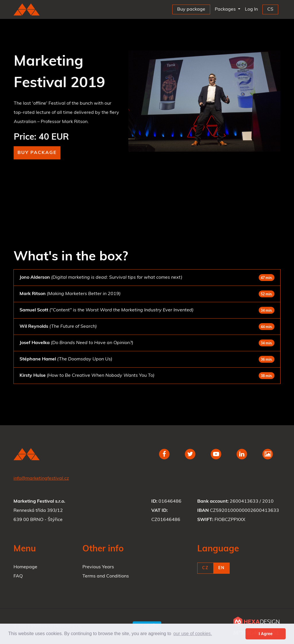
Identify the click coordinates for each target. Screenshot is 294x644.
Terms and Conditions (106, 576)
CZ (205, 568)
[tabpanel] (204, 101)
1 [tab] (204, 155)
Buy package (38, 153)
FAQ (18, 576)
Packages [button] (226, 9)
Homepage (25, 567)
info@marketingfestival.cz (41, 479)
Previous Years (98, 567)
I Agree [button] (266, 634)
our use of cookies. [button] (193, 634)
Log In (253, 8)
